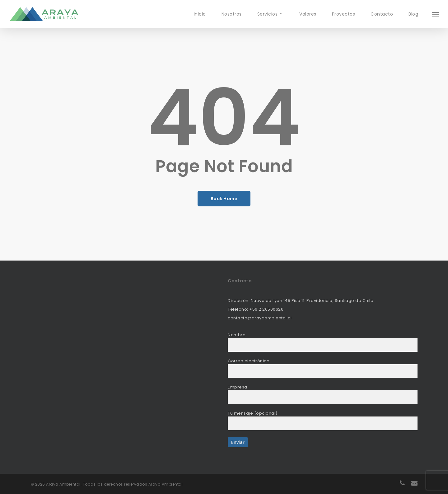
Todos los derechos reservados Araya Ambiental (133, 484)
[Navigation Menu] (436, 14)
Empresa (323, 394)
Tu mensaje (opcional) (323, 420)
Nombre (323, 342)
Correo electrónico (323, 368)
